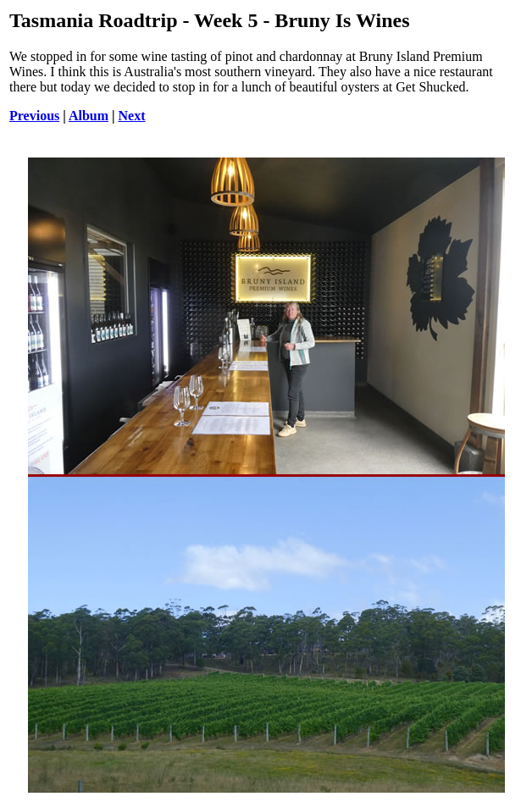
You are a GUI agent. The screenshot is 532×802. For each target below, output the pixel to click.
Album (89, 116)
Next (132, 116)
